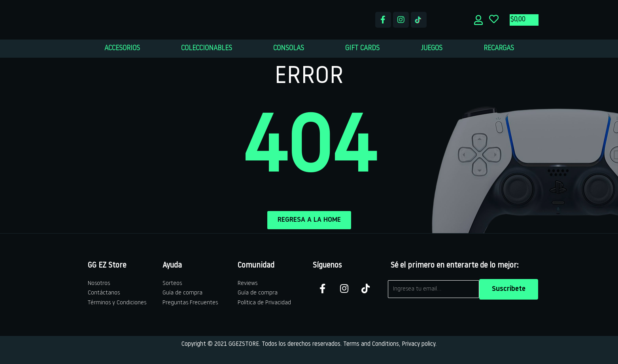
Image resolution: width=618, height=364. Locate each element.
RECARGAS (499, 48)
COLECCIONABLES (207, 48)
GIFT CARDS (362, 48)
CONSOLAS (289, 48)
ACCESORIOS (122, 48)
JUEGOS (432, 48)
